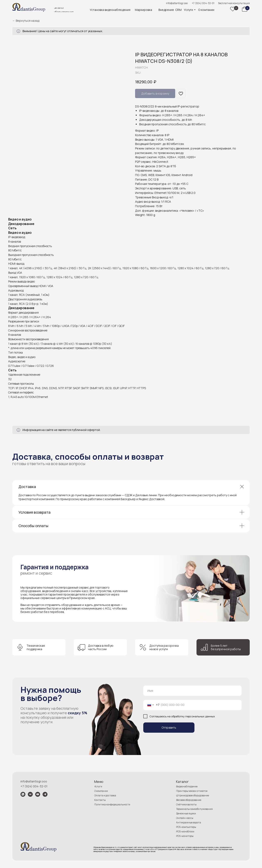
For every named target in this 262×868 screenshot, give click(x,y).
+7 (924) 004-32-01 (203, 3)
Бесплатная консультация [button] (234, 3)
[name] (192, 691)
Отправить (169, 727)
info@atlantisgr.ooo (177, 3)
